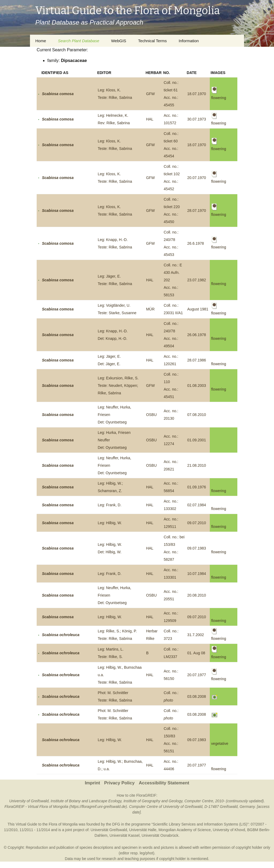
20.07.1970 (197, 178)
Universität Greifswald (109, 830)
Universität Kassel (124, 835)
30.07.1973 (197, 119)
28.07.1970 (197, 211)
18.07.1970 (197, 94)
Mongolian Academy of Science (184, 830)
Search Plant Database (78, 41)
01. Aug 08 (196, 653)
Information (189, 41)
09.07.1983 (197, 548)
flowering (219, 284)
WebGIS (119, 41)
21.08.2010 (197, 465)
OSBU (151, 415)
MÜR (150, 309)
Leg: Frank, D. (110, 505)
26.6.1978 (196, 243)
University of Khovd (229, 830)
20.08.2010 (197, 595)
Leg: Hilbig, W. (110, 523)
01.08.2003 (197, 386)
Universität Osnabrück (160, 835)
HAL (150, 119)
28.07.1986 (197, 360)
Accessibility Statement (164, 783)
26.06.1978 (197, 335)
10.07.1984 (197, 574)
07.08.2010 (197, 415)
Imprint (92, 783)
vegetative (220, 744)
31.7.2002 (196, 635)
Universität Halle (143, 830)
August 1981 (198, 309)
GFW (151, 94)
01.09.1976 (197, 487)
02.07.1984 (197, 505)
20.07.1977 (197, 675)
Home (41, 41)
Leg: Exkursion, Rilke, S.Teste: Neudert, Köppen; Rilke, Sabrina (118, 386)
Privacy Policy (119, 783)
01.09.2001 (197, 440)
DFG (116, 824)
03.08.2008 (197, 696)
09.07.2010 (197, 523)
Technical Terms (152, 41)
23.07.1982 (197, 280)
